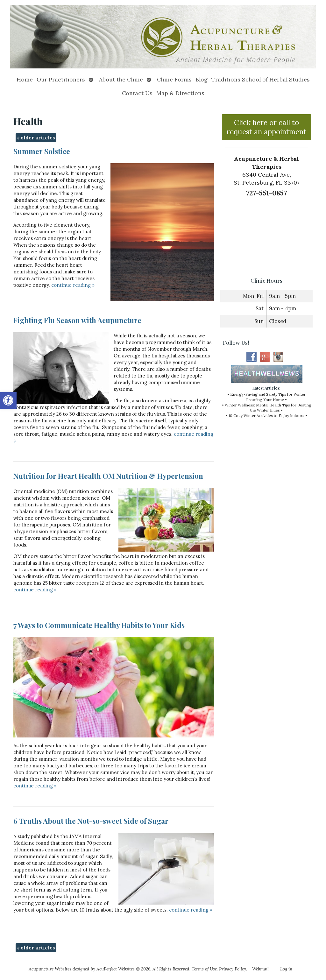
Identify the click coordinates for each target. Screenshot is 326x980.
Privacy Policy (233, 969)
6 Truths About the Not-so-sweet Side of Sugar (91, 821)
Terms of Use (204, 969)
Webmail (260, 969)
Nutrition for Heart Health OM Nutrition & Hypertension (108, 476)
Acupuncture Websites (50, 969)
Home (25, 79)
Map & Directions (180, 93)
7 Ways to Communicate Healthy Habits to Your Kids (99, 625)
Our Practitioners (61, 79)
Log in (286, 969)
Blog (202, 79)
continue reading (73, 285)
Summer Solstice (42, 151)
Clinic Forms (174, 79)
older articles (36, 138)
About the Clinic (121, 79)
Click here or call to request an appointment (266, 127)
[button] (8, 400)
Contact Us (137, 93)
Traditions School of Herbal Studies (261, 79)
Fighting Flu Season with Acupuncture (77, 320)
